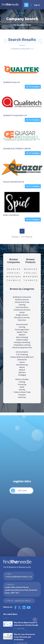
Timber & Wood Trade (22, 392)
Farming (22, 327)
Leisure (22, 362)
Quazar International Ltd (13, 182)
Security (22, 390)
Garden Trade (22, 332)
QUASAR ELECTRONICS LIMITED (17, 149)
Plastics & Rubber (22, 379)
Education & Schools (22, 317)
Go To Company (33, 87)
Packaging (22, 375)
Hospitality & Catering (22, 345)
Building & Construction (22, 297)
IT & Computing (22, 354)
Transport (22, 395)
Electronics (22, 320)
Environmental (22, 324)
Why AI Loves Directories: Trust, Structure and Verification (25, 637)
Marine (22, 367)
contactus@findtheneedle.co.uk (19, 577)
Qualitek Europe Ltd (11, 82)
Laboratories (22, 360)
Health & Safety (22, 340)
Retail (22, 387)
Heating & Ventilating (22, 342)
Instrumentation (22, 352)
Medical (22, 370)
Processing (22, 384)
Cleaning (22, 305)
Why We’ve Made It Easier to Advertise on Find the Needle (26, 624)
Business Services (22, 300)
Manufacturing (22, 365)
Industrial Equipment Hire (22, 347)
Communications (22, 307)
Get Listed (19, 491)
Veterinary (22, 397)
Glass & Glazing (22, 337)
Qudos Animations (11, 215)
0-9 (8, 269)
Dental (22, 312)
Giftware (22, 335)
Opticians (22, 372)
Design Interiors (22, 315)
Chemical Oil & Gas (22, 302)
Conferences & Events (22, 310)
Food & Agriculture (22, 330)
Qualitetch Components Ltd (15, 115)
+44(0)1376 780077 (23, 601)
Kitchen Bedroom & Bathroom (22, 357)
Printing (22, 382)
